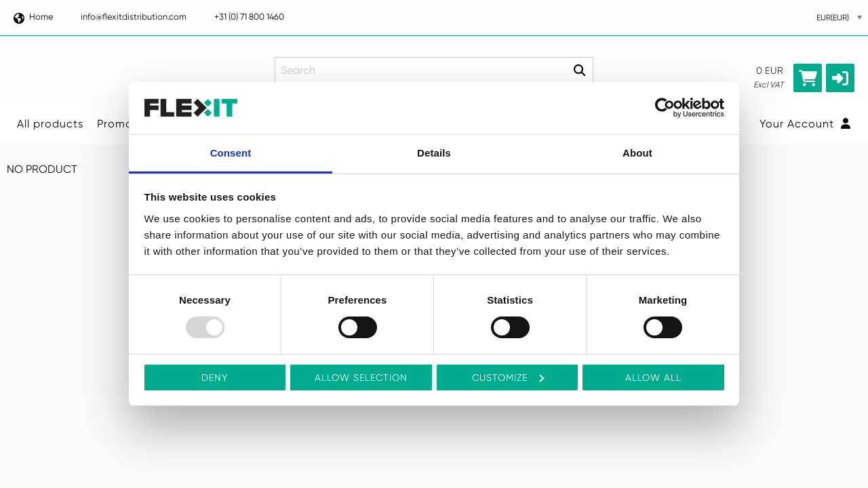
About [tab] (637, 153)
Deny (215, 378)
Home (33, 17)
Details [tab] (434, 153)
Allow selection (361, 378)
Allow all (653, 378)
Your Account (805, 124)
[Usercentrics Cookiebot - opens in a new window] (665, 108)
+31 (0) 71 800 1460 (249, 17)
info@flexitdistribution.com (134, 17)
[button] (840, 78)
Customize (508, 378)
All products (50, 124)
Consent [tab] (231, 153)
